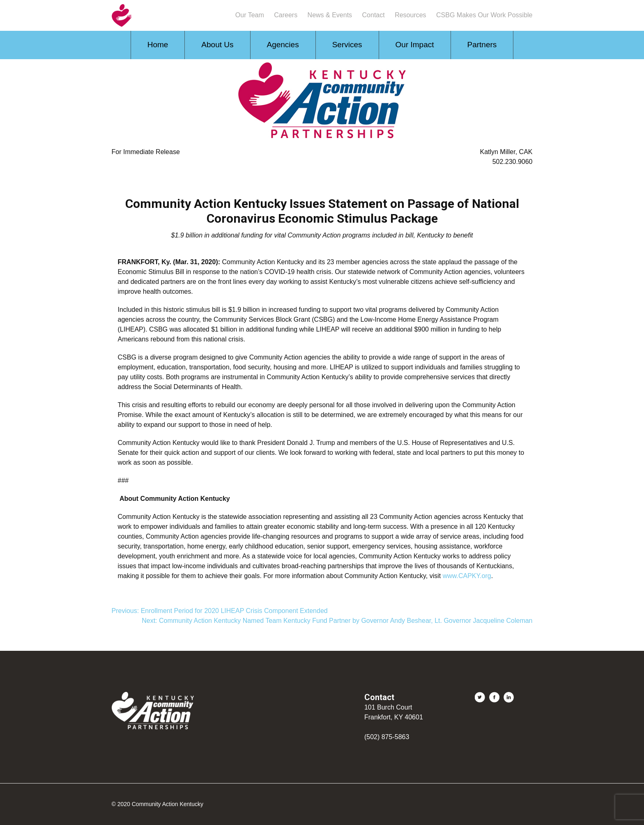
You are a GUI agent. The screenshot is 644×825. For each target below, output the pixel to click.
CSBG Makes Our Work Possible (484, 15)
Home (158, 45)
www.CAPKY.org (467, 576)
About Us (217, 45)
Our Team (250, 15)
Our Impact (415, 45)
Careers (286, 15)
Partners (482, 45)
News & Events (330, 15)
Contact (374, 15)
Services (347, 45)
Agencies (283, 45)
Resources (410, 15)
